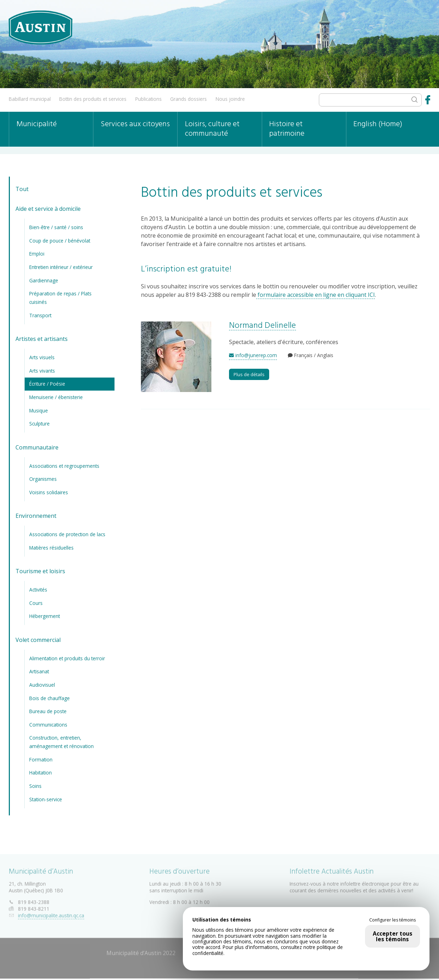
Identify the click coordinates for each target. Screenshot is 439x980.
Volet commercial (38, 640)
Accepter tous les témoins (392, 936)
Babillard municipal (30, 99)
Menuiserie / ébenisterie (56, 397)
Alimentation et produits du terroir (67, 658)
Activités (38, 590)
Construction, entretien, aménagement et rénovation (61, 742)
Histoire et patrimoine (287, 129)
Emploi (37, 254)
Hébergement (45, 616)
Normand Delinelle (262, 326)
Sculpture (39, 424)
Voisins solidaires (49, 492)
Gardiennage (44, 280)
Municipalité (37, 124)
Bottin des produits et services (93, 99)
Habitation (41, 773)
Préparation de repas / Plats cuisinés (60, 298)
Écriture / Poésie (47, 384)
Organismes (43, 479)
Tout (22, 189)
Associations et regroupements (64, 466)
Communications (48, 725)
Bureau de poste (48, 711)
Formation (41, 759)
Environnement (36, 516)
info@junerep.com (253, 355)
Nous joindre (230, 99)
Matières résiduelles (51, 548)
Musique (39, 411)
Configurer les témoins (392, 920)
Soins (35, 786)
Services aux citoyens (135, 124)
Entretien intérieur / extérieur (61, 267)
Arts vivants (42, 371)
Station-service (46, 799)
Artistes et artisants (42, 339)
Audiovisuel (42, 685)
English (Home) (378, 124)
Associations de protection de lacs (67, 534)
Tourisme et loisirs (40, 571)
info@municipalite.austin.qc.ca (51, 914)
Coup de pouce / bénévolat (60, 241)
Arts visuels (42, 357)
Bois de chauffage (50, 698)
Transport (40, 315)
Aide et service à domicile (48, 209)
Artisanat (39, 671)
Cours (36, 603)
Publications (149, 99)
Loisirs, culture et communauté (212, 129)
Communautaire (37, 447)
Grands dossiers (188, 99)
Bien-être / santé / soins (56, 227)
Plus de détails (249, 374)
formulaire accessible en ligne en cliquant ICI (316, 295)
